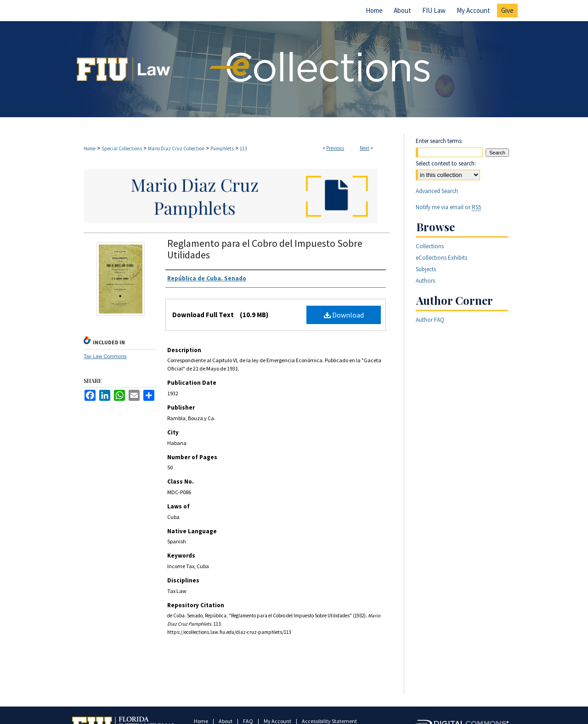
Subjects (426, 269)
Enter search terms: (439, 141)
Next (365, 148)
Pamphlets (222, 148)
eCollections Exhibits (441, 258)
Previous (335, 148)
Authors (425, 281)
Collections (430, 246)
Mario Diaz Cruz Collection (176, 148)
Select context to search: (446, 163)
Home (90, 148)
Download (344, 315)
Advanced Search (437, 191)
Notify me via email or (448, 207)
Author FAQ (430, 320)
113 (243, 148)
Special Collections (122, 148)
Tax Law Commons (105, 356)
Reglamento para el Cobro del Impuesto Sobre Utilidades (265, 249)
